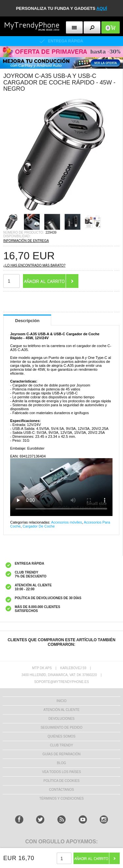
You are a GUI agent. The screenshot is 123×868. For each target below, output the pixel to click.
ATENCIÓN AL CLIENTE (61, 710)
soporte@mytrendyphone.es (61, 682)
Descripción (27, 321)
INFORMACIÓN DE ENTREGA (26, 241)
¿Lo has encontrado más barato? (34, 265)
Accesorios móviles (67, 522)
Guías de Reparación (62, 754)
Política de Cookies (61, 781)
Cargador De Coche (39, 526)
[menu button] (74, 27)
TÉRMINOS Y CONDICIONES (61, 798)
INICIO (61, 701)
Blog (62, 763)
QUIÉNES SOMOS (61, 736)
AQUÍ (102, 8)
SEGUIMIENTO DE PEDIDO (62, 727)
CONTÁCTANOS (62, 790)
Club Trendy (61, 745)
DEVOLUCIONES (61, 719)
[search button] (92, 27)
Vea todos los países (61, 772)
